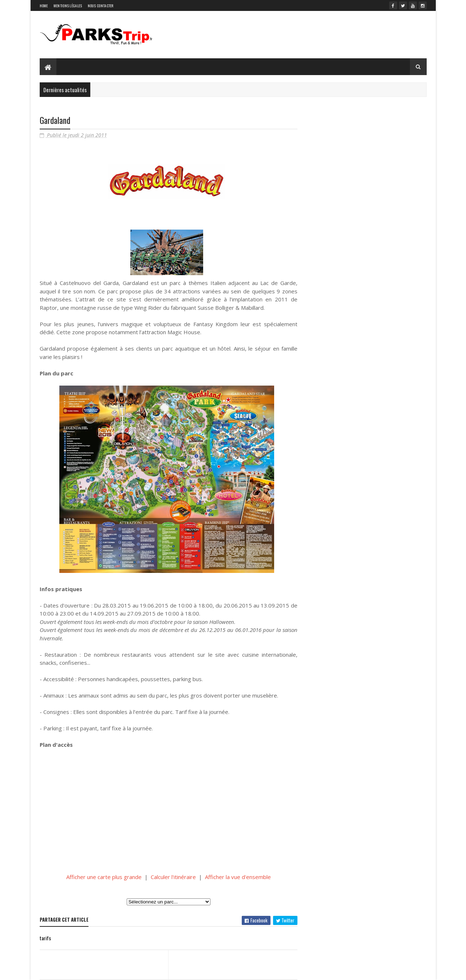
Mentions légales (68, 6)
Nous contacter (101, 6)
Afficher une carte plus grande (104, 877)
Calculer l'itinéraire (173, 877)
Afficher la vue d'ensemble (238, 877)
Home (44, 6)
